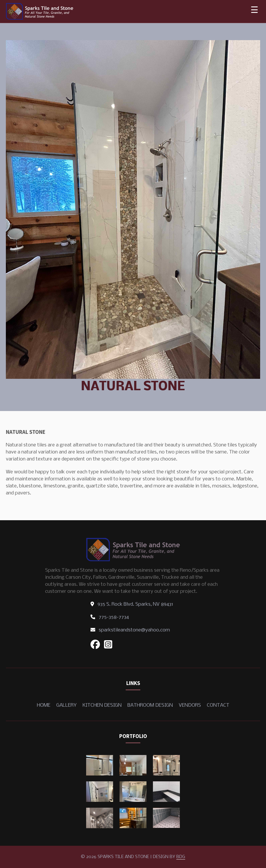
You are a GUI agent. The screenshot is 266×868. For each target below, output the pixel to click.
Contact (218, 705)
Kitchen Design (102, 705)
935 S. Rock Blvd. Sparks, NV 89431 (132, 604)
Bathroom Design (150, 705)
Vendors (190, 705)
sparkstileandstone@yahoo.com (130, 630)
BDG (181, 857)
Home (44, 705)
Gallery (66, 705)
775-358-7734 (110, 617)
